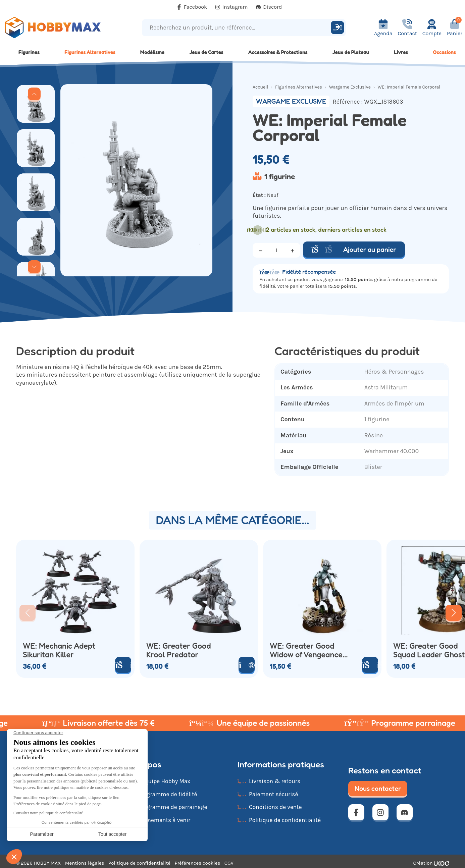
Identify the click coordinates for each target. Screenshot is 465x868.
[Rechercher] (338, 28)
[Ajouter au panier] (123, 665)
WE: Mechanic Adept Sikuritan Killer (59, 650)
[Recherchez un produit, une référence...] (237, 28)
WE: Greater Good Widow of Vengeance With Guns (306, 650)
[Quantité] (276, 250)
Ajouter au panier (354, 250)
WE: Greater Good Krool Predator (179, 650)
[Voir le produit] (247, 665)
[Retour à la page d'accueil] (58, 28)
